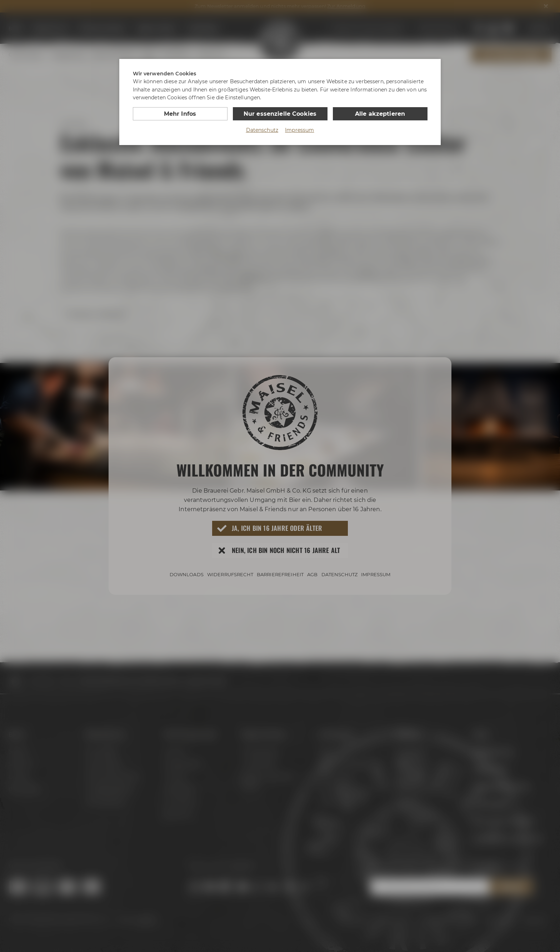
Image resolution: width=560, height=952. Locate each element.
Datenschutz (262, 130)
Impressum (299, 130)
